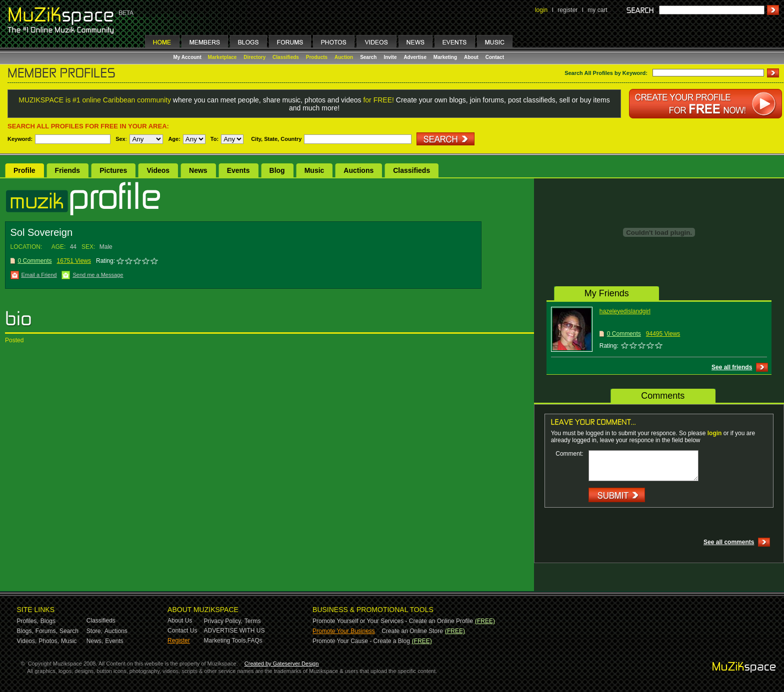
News (198, 170)
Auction (344, 57)
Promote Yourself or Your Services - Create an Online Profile (393, 621)
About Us (180, 621)
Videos (158, 170)
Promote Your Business (344, 631)
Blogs (48, 621)
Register (179, 641)
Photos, (49, 641)
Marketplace (222, 57)
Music (314, 170)
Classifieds (286, 57)
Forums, (46, 631)
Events (238, 170)
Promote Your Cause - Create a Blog (361, 641)
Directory (254, 57)
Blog (277, 170)
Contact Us (182, 631)
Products (317, 57)
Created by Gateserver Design (282, 664)
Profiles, (28, 621)
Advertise (415, 57)
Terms (253, 621)
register (567, 10)
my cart (597, 10)
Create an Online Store (412, 631)
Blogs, (25, 631)
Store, (94, 631)
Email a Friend (39, 275)
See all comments (729, 542)
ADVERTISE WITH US (234, 631)
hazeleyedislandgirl (625, 311)
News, (95, 641)
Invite (390, 57)
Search (368, 57)
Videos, (27, 641)
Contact (495, 57)
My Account (188, 57)
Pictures (113, 170)
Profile (24, 170)
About (471, 57)
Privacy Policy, (223, 621)
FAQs (255, 641)
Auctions (358, 170)
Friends (68, 170)
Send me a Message (98, 275)
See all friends (732, 367)
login (541, 10)
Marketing (445, 57)
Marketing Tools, (226, 641)
